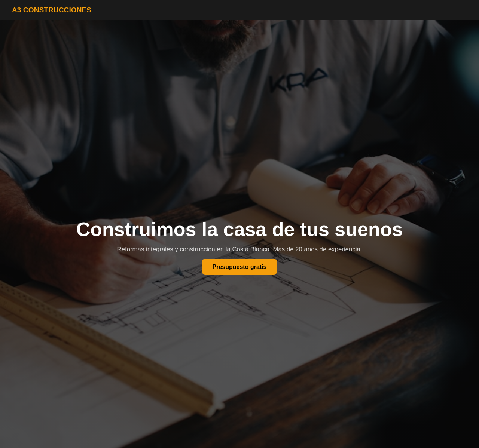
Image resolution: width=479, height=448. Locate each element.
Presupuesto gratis (240, 267)
